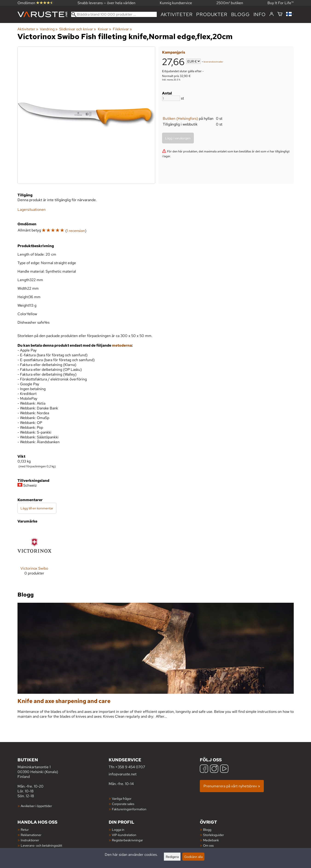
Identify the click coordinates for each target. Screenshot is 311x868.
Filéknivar (122, 29)
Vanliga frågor (122, 798)
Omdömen (35, 3)
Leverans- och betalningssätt (41, 845)
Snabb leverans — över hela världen (106, 3)
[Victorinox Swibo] (34, 555)
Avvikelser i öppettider (36, 806)
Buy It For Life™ (281, 3)
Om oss (208, 845)
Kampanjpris (174, 52)
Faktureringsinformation (129, 809)
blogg (240, 14)
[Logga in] (272, 14)
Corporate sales (123, 804)
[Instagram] (214, 769)
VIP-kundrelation (124, 835)
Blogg (207, 829)
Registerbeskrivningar (127, 840)
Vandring (49, 29)
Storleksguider (214, 835)
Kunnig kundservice (176, 3)
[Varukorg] (280, 14)
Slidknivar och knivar (78, 29)
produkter (212, 14)
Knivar (105, 29)
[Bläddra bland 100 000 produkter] (114, 14)
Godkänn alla (193, 857)
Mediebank (211, 840)
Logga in (118, 829)
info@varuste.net (123, 774)
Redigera (172, 857)
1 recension (76, 231)
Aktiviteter (177, 14)
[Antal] (171, 98)
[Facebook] (204, 769)
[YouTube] (224, 769)
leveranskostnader (213, 62)
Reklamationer (31, 835)
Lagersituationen (32, 210)
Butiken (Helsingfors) (180, 118)
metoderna (122, 345)
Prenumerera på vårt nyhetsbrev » (232, 786)
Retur (25, 829)
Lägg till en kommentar (37, 508)
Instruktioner (30, 840)
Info (260, 14)
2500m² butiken (230, 3)
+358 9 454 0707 (130, 767)
